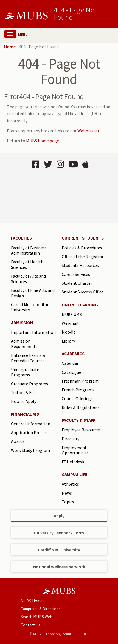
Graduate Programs (29, 384)
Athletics (70, 484)
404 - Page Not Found (75, 13)
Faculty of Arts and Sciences (28, 279)
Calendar (70, 363)
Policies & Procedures (82, 248)
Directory (71, 439)
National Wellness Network (59, 567)
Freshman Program (80, 381)
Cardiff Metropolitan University (30, 307)
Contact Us (30, 625)
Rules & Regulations (81, 408)
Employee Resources (81, 430)
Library (68, 341)
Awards (18, 441)
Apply (59, 516)
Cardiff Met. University (59, 550)
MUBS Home (32, 601)
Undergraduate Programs (25, 372)
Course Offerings (77, 398)
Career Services (76, 274)
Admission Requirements (24, 344)
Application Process (30, 432)
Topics (68, 502)
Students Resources (80, 265)
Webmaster (88, 131)
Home (10, 47)
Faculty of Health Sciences (27, 264)
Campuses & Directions (41, 609)
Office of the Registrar (83, 257)
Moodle (69, 332)
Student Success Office (83, 292)
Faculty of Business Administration (29, 250)
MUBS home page (43, 141)
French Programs (78, 390)
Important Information (33, 332)
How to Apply (24, 401)
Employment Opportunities (75, 450)
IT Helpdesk (73, 462)
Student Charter (77, 283)
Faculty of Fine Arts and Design (33, 293)
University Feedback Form (59, 533)
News (67, 493)
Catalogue (71, 372)
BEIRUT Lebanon (59, 196)
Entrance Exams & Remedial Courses (28, 358)
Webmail (70, 323)
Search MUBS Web (36, 617)
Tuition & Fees (24, 392)
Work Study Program (30, 450)
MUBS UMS (72, 314)
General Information (31, 424)
